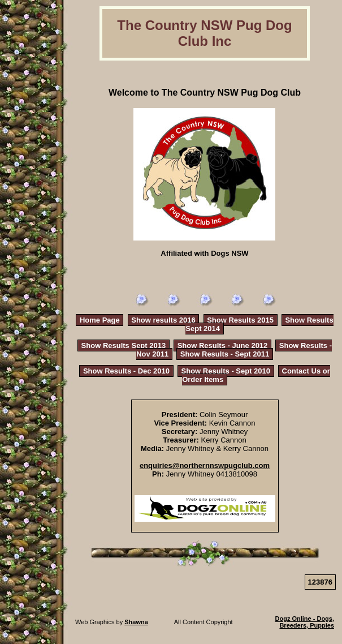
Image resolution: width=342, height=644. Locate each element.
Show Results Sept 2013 (124, 345)
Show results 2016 (163, 320)
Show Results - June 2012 (223, 345)
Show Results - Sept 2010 (226, 371)
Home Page (100, 320)
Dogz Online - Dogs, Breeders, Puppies (305, 622)
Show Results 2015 (240, 320)
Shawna (136, 622)
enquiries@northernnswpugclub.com (205, 465)
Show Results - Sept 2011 (225, 354)
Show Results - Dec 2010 (126, 371)
